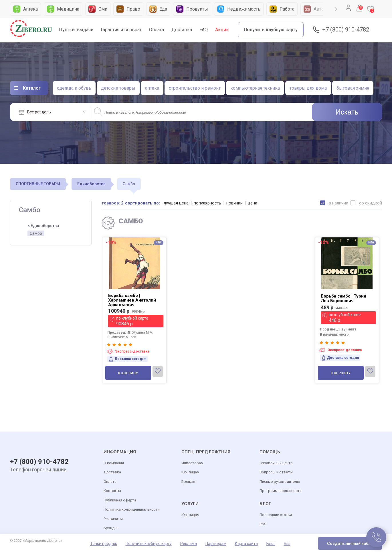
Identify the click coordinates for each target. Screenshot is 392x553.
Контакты (112, 491)
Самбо (36, 233)
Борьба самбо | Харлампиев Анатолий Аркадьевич (132, 300)
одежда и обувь (74, 88)
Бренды (188, 482)
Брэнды (110, 528)
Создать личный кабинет (352, 544)
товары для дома (308, 88)
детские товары (118, 88)
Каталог (32, 88)
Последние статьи (276, 515)
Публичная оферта (120, 500)
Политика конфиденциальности (132, 509)
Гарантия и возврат (121, 30)
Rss (287, 544)
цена (253, 203)
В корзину (128, 373)
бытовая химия (353, 88)
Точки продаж (104, 544)
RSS (263, 524)
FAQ (204, 30)
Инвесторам (192, 463)
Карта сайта (246, 544)
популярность (207, 203)
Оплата (157, 30)
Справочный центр (276, 463)
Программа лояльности (281, 491)
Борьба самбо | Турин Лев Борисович (344, 298)
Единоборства (91, 184)
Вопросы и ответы (276, 472)
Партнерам (216, 544)
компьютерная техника (255, 88)
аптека (152, 88)
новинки (234, 203)
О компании (114, 463)
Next (336, 9)
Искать (347, 112)
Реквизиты (113, 519)
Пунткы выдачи (76, 30)
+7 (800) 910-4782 (346, 30)
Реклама (189, 544)
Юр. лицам (190, 472)
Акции (222, 30)
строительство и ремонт (195, 88)
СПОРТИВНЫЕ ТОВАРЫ (38, 184)
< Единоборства (43, 226)
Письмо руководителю (280, 482)
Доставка (182, 30)
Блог (271, 544)
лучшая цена (176, 203)
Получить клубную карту (271, 30)
